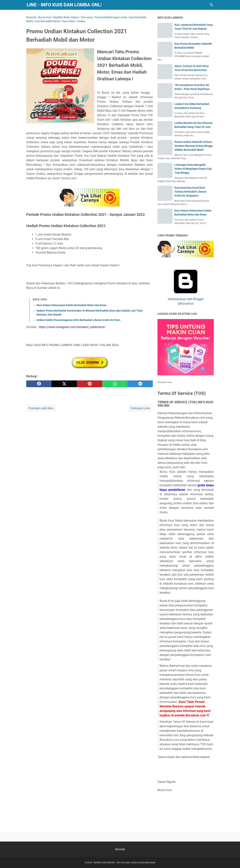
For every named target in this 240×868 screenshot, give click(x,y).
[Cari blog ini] (211, 5)
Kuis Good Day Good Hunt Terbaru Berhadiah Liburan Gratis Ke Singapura (190, 192)
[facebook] (39, 384)
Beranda (120, 849)
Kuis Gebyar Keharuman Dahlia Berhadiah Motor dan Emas (72, 305)
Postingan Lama (140, 408)
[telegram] (140, 384)
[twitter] (64, 384)
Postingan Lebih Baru (41, 408)
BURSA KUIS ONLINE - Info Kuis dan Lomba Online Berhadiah (125, 863)
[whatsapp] (115, 384)
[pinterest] (90, 384)
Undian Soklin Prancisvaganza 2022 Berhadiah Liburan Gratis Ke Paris (78, 320)
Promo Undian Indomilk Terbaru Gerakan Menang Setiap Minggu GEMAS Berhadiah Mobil (194, 146)
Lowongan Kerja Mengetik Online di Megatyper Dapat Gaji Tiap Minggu (193, 169)
